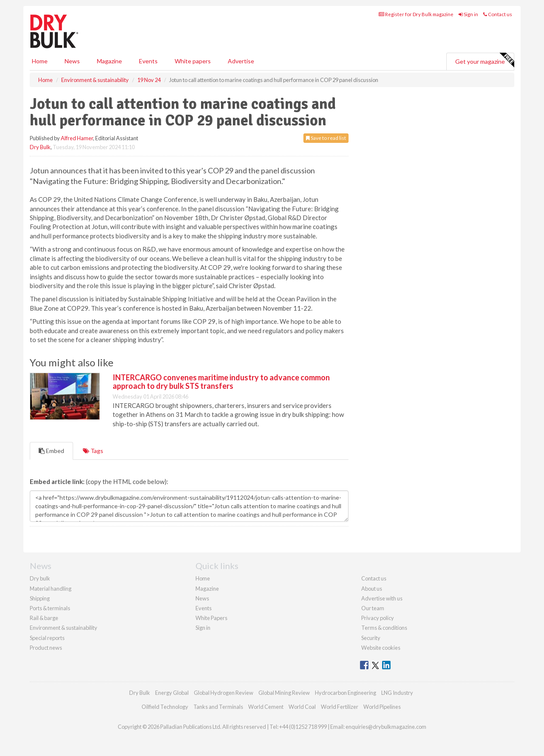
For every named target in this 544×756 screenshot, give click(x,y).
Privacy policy (378, 618)
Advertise (241, 61)
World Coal (302, 707)
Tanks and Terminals (218, 707)
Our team (373, 608)
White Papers (211, 618)
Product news (46, 648)
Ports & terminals (50, 608)
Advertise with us (382, 598)
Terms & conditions (384, 628)
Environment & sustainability (64, 628)
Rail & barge (44, 618)
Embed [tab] (51, 451)
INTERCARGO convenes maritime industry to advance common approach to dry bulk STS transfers (221, 382)
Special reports (47, 638)
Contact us (498, 14)
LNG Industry (397, 693)
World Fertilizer (340, 707)
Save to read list (326, 138)
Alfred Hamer (77, 138)
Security (371, 638)
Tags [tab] (93, 451)
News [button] (72, 61)
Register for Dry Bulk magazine (416, 14)
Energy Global (172, 693)
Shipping (40, 598)
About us (372, 589)
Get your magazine (484, 60)
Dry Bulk (40, 147)
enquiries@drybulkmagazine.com (386, 727)
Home (40, 61)
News (202, 598)
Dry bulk (40, 578)
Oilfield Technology (165, 707)
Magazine (109, 61)
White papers (193, 61)
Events (148, 61)
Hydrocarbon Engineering (346, 693)
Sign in (468, 14)
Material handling (51, 589)
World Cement (266, 707)
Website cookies (381, 648)
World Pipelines (382, 707)
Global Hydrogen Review (224, 693)
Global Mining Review (284, 693)
